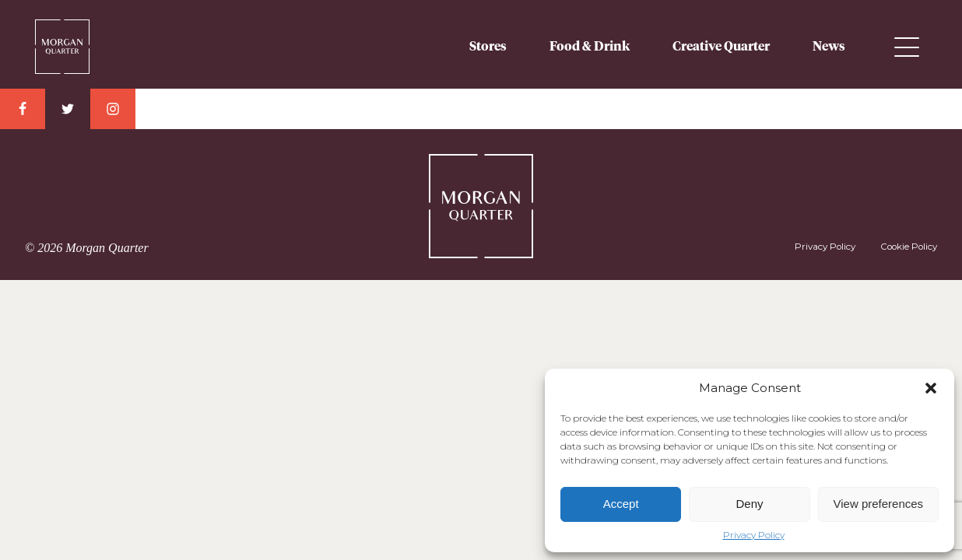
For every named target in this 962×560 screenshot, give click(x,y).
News (829, 47)
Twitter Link (68, 109)
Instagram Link (113, 109)
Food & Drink (590, 47)
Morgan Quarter (62, 40)
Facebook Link (23, 109)
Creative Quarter (721, 47)
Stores (488, 47)
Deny (749, 504)
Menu (907, 47)
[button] (931, 388)
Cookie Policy (909, 247)
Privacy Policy (754, 535)
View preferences (879, 504)
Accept (621, 504)
